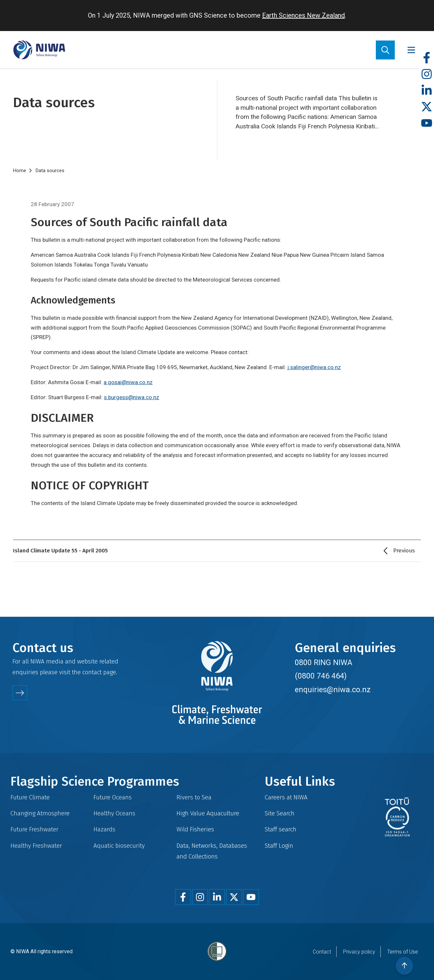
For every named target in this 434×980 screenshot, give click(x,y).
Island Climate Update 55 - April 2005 (60, 551)
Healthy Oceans (114, 813)
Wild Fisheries (195, 829)
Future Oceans (113, 797)
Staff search (281, 829)
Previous (404, 551)
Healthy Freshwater (36, 846)
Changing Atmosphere (40, 813)
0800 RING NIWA (324, 662)
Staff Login (279, 846)
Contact (322, 952)
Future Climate (30, 797)
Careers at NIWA (286, 797)
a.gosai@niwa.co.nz (128, 382)
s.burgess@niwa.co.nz (132, 397)
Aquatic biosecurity (119, 846)
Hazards (104, 829)
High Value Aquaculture (208, 813)
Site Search (280, 813)
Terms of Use (403, 952)
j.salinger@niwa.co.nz (314, 367)
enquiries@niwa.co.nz (333, 690)
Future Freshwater (34, 829)
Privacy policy (359, 952)
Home (20, 171)
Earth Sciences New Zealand (303, 15)
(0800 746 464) (321, 676)
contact (92, 672)
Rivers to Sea (194, 797)
